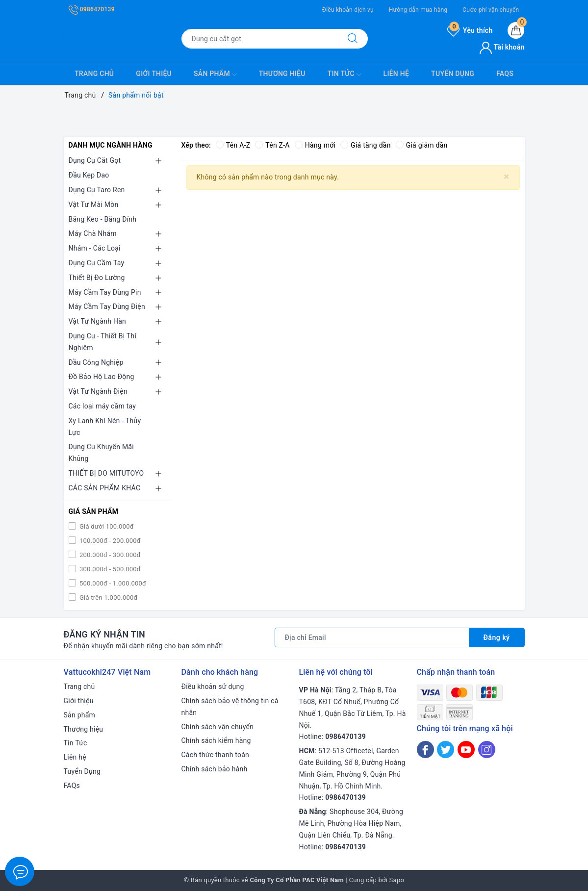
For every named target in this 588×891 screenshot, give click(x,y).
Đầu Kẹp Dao (89, 175)
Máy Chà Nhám (93, 233)
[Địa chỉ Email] (372, 637)
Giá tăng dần (366, 145)
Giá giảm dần (422, 145)
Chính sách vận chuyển (218, 727)
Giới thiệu (154, 74)
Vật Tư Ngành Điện (98, 391)
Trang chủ (94, 74)
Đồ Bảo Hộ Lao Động (102, 377)
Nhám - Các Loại (95, 248)
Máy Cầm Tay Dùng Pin (105, 292)
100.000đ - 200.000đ (109, 541)
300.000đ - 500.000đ (109, 569)
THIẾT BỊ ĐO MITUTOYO (106, 473)
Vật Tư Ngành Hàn (98, 321)
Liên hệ (396, 74)
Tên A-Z (233, 145)
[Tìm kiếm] (353, 39)
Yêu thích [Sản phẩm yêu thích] (470, 30)
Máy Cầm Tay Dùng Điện (107, 306)
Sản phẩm (215, 75)
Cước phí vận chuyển (491, 10)
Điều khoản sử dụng (213, 687)
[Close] (506, 177)
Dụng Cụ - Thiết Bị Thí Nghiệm (103, 342)
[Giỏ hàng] (516, 30)
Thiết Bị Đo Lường (97, 278)
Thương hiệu (282, 74)
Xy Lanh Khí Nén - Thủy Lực (105, 427)
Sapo (397, 880)
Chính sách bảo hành (215, 769)
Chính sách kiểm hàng (216, 740)
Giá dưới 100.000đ (106, 526)
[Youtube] (466, 750)
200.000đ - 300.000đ (109, 555)
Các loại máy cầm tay (102, 406)
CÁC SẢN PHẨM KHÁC (105, 488)
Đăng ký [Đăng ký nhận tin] (497, 637)
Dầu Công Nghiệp (96, 362)
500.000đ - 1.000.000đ (112, 583)
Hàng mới (315, 145)
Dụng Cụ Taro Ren (97, 190)
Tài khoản (502, 47)
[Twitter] (446, 750)
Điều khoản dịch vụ (348, 10)
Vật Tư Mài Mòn (94, 204)
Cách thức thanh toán (216, 755)
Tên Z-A (272, 145)
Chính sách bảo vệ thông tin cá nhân (230, 707)
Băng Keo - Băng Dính (103, 219)
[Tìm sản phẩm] (260, 39)
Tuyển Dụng (453, 74)
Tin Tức (345, 75)
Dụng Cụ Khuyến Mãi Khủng (101, 453)
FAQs (505, 74)
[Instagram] (487, 750)
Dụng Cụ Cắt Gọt (95, 160)
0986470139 (92, 9)
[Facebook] (425, 750)
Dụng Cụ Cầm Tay (97, 263)
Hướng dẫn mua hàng (418, 10)
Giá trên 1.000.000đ (108, 598)
